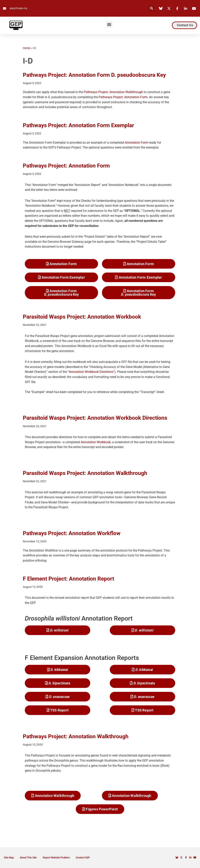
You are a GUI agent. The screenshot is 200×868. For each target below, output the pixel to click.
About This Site (28, 858)
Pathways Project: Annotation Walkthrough (113, 92)
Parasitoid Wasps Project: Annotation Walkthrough (85, 473)
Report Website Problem (56, 858)
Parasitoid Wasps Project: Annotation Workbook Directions (95, 418)
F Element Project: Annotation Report (68, 579)
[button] (152, 8)
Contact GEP (83, 858)
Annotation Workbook (96, 442)
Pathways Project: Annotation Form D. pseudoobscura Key (94, 75)
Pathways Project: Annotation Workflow (72, 533)
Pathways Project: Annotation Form (123, 97)
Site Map (9, 858)
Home (26, 48)
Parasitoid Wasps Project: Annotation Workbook (82, 317)
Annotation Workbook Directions (91, 372)
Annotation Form (136, 143)
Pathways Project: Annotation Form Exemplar (78, 125)
